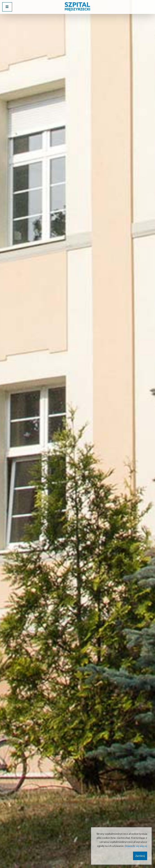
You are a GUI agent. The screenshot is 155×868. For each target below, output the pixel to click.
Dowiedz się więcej (136, 846)
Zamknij (140, 856)
